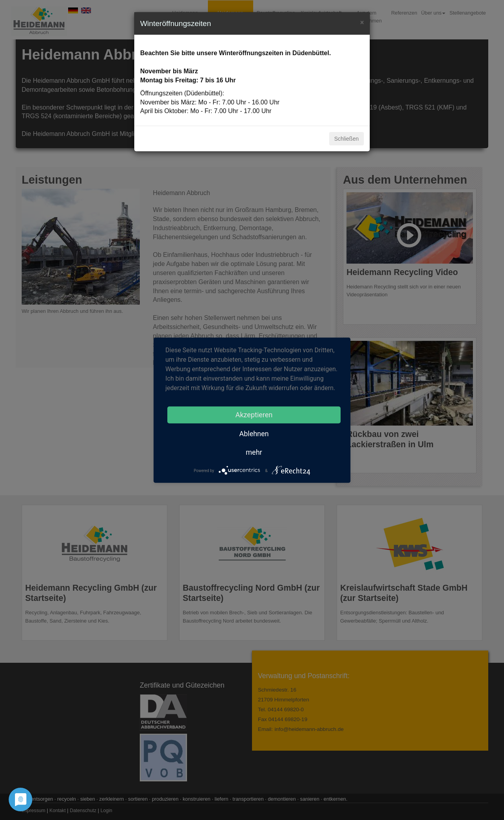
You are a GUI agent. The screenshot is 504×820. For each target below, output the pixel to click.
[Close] (362, 21)
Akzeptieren (254, 414)
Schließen (346, 139)
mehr (254, 452)
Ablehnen (254, 433)
